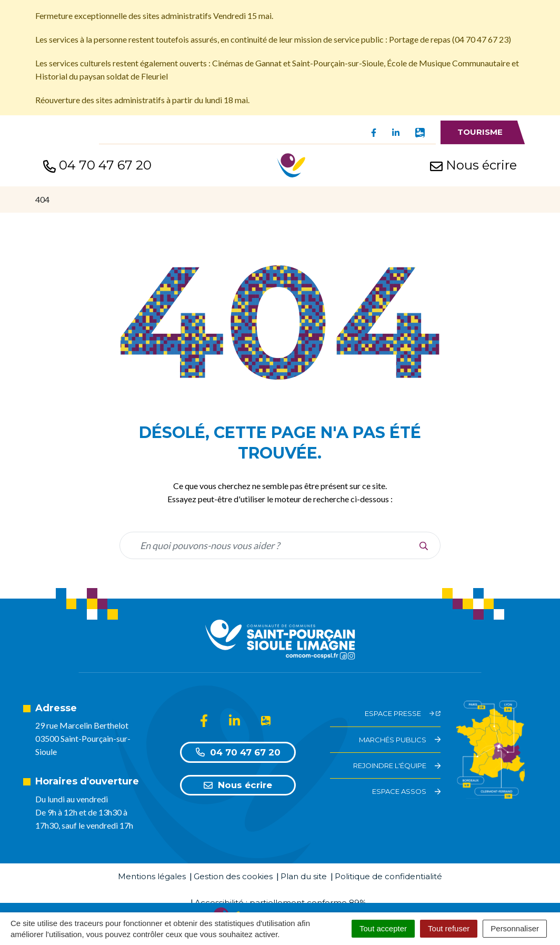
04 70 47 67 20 (238, 752)
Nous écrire (238, 785)
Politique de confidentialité (388, 876)
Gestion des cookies (233, 876)
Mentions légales (152, 876)
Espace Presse (403, 713)
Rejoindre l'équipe (397, 765)
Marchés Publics (400, 740)
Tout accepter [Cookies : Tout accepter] (383, 928)
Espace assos (406, 791)
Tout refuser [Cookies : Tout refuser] (449, 928)
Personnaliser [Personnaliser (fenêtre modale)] (515, 928)
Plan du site (304, 876)
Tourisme (480, 132)
